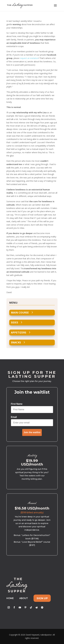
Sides (14, 322)
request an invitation (29, 58)
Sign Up (42, 598)
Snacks (16, 342)
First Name (17, 404)
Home (10, 598)
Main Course (20, 313)
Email (14, 417)
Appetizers (19, 332)
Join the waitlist (32, 432)
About (24, 598)
